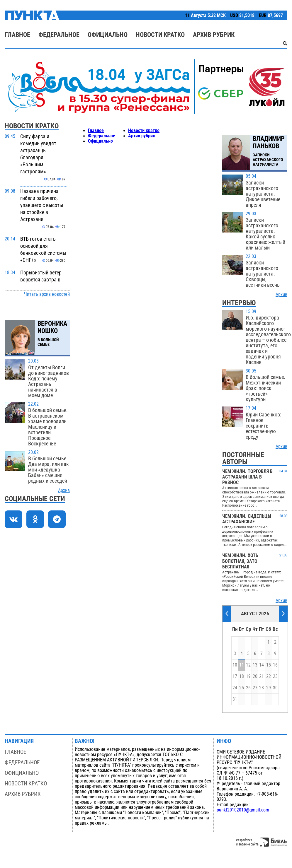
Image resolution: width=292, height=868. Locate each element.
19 (248, 676)
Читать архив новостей (47, 294)
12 (248, 665)
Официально (108, 35)
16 (275, 665)
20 (255, 676)
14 (262, 665)
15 (269, 665)
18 (242, 676)
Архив (64, 491)
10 (235, 665)
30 (275, 688)
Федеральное (59, 35)
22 (269, 676)
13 (255, 665)
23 (275, 676)
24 (235, 688)
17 (235, 676)
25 (242, 688)
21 (262, 676)
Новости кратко (160, 35)
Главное (17, 35)
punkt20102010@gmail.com (243, 810)
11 (242, 665)
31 (235, 699)
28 (262, 688)
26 (248, 688)
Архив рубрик (214, 35)
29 (269, 688)
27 (255, 688)
